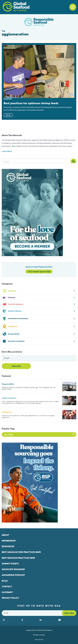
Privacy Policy (10, 598)
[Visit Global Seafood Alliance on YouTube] (67, 620)
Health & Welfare (9, 398)
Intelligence (7, 412)
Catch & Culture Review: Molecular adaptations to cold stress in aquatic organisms (28, 417)
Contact (7, 587)
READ (8, 115)
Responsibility (8, 384)
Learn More (7, 151)
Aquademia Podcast (13, 575)
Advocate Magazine (13, 569)
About (5, 535)
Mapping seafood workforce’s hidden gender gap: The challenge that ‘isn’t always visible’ (29, 388)
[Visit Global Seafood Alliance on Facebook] (29, 620)
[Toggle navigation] (73, 7)
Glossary (7, 592)
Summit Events (10, 564)
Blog (5, 581)
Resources (8, 546)
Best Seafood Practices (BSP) (18, 558)
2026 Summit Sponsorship (39, 271)
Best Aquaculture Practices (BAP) (21, 552)
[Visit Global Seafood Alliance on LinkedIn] (48, 620)
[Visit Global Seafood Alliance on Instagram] (11, 620)
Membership (9, 541)
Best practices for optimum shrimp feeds (31, 103)
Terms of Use (39, 640)
